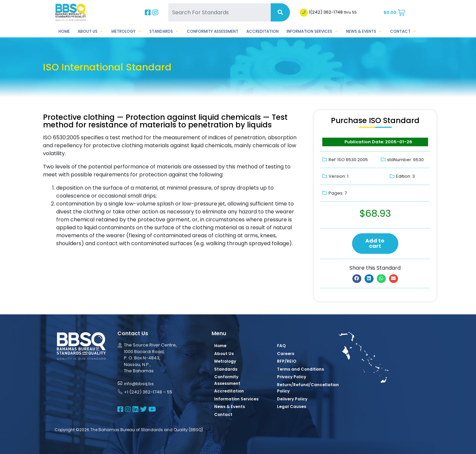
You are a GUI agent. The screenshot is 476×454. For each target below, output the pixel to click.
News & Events (364, 31)
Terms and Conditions (300, 369)
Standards (164, 31)
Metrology (126, 31)
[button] (357, 279)
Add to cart (375, 243)
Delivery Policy (292, 399)
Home (64, 31)
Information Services (312, 31)
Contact (403, 31)
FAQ (281, 346)
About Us (91, 31)
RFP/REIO (287, 361)
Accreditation (262, 31)
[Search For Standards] (219, 12)
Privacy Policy (292, 377)
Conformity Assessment (213, 31)
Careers (286, 354)
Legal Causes (292, 407)
